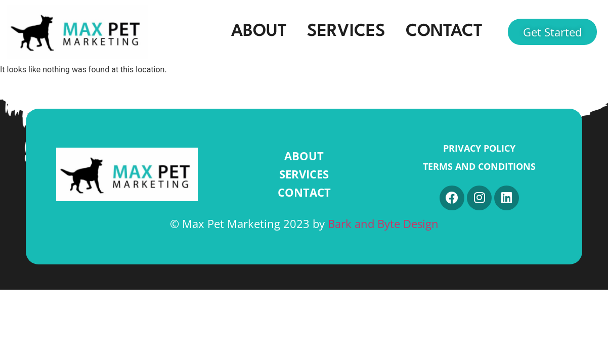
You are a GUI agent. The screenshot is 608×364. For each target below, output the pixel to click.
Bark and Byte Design (383, 224)
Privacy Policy (479, 148)
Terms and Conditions (479, 166)
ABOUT (259, 32)
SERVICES (346, 32)
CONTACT (444, 32)
